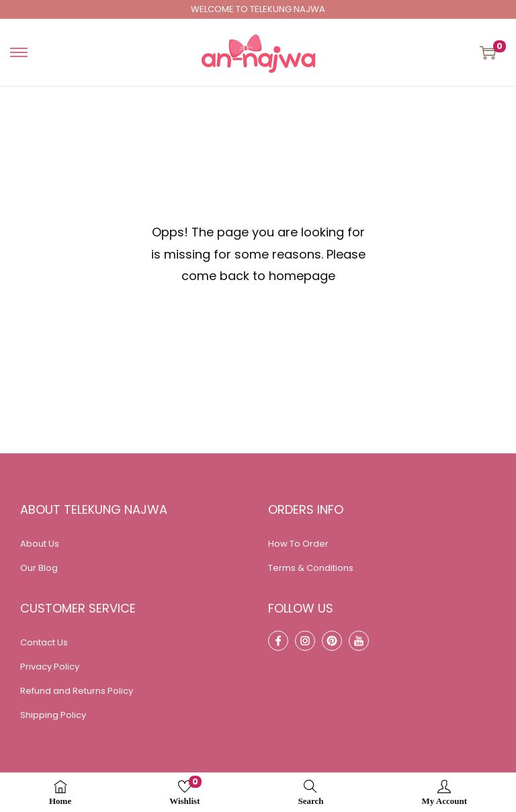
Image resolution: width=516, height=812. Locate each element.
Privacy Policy (50, 667)
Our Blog (39, 568)
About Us (40, 544)
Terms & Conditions (311, 568)
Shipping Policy (53, 715)
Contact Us (44, 642)
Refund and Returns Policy (77, 691)
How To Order (298, 544)
